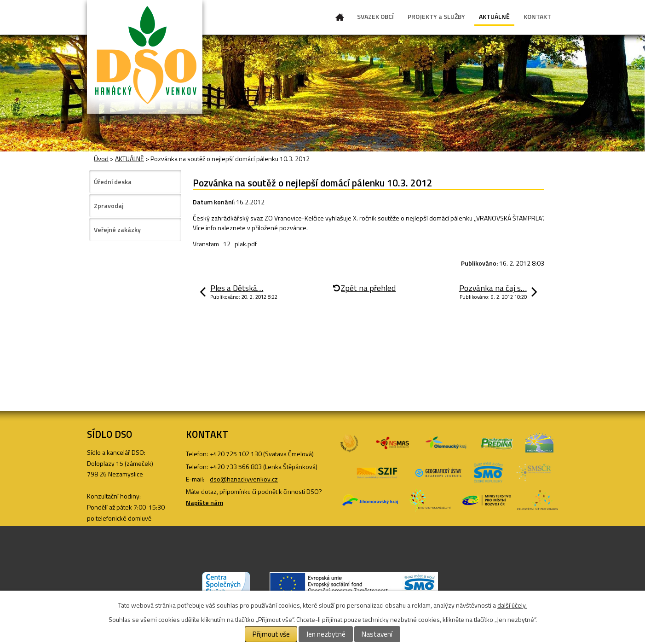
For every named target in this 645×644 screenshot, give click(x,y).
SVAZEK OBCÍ (375, 16)
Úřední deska (113, 182)
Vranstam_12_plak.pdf (225, 244)
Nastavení (377, 634)
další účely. (512, 605)
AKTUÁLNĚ (494, 16)
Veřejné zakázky (117, 229)
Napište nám (204, 502)
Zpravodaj (109, 206)
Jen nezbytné (326, 634)
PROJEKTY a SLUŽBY (436, 16)
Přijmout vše (271, 634)
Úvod (340, 19)
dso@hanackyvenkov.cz (244, 479)
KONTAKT (537, 16)
